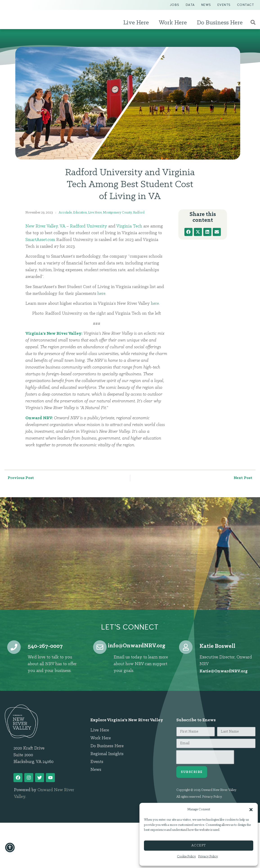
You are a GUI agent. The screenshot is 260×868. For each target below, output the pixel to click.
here (101, 294)
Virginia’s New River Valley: (54, 334)
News (206, 5)
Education (80, 213)
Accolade (65, 213)
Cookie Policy (186, 857)
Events (224, 5)
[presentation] (205, 757)
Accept (199, 846)
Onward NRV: (39, 418)
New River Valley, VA (45, 226)
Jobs (175, 5)
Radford (139, 213)
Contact (246, 5)
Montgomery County (117, 213)
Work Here (174, 23)
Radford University (89, 226)
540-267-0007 (45, 646)
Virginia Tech (129, 226)
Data (190, 5)
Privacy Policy (208, 857)
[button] (251, 807)
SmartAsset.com (40, 240)
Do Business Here (221, 23)
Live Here (137, 23)
